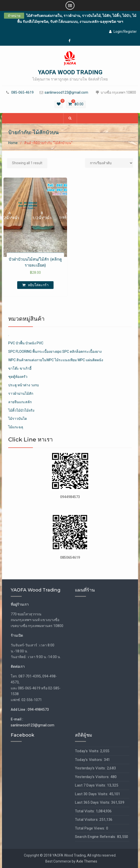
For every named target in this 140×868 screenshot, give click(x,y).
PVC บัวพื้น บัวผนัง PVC (26, 343)
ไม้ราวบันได (18, 419)
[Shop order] (109, 163)
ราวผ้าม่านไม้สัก (21, 394)
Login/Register (123, 32)
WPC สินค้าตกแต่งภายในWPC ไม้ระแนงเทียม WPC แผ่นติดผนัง (56, 360)
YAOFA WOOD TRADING (70, 72)
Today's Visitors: (89, 760)
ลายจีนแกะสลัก (20, 402)
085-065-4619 (22, 93)
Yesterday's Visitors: (93, 777)
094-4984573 (38, 710)
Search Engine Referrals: (96, 837)
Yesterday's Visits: (91, 768)
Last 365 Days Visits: (93, 802)
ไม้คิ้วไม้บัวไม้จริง (21, 410)
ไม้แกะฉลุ (16, 427)
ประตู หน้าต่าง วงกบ (24, 385)
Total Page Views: (91, 828)
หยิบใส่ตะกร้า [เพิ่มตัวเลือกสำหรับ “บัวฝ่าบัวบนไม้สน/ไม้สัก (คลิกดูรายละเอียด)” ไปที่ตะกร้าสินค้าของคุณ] (38, 285)
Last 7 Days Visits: (91, 785)
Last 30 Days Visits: (92, 794)
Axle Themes (87, 861)
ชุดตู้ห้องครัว (18, 377)
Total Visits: (85, 811)
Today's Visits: (88, 751)
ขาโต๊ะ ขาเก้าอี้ (20, 368)
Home (13, 143)
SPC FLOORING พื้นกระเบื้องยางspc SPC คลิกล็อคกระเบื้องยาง (55, 352)
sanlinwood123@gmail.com (66, 93)
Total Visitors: (87, 820)
